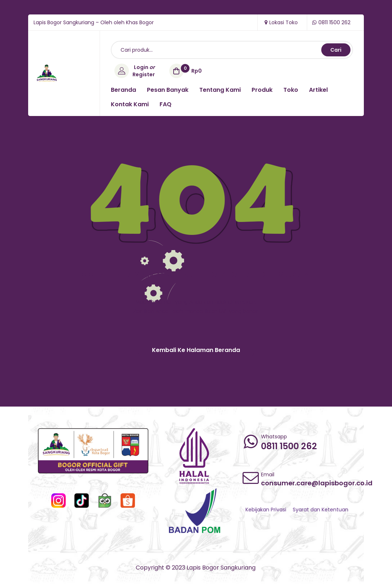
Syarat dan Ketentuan (321, 510)
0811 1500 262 (289, 446)
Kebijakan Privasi (266, 510)
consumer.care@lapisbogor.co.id (317, 483)
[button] (196, 350)
